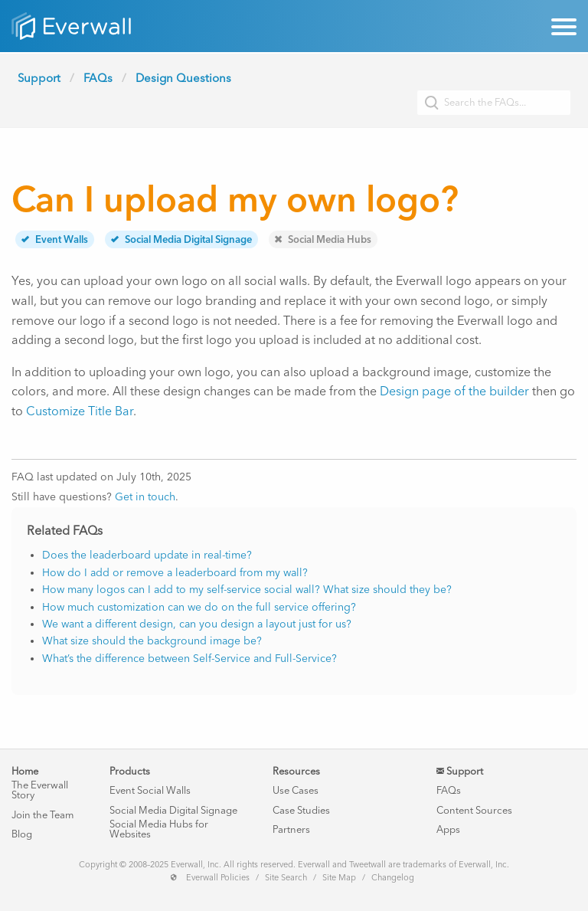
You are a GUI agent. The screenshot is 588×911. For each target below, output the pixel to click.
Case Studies (301, 810)
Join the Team (42, 815)
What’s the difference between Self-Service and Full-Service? (189, 659)
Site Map (339, 878)
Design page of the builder (454, 391)
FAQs (98, 78)
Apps (448, 829)
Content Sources (474, 810)
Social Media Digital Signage (181, 239)
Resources (296, 771)
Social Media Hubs (323, 239)
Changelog (393, 878)
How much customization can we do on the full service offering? (199, 607)
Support (39, 78)
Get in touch (145, 497)
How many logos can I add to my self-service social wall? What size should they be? (247, 590)
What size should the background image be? (152, 641)
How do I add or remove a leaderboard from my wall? (175, 573)
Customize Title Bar (80, 411)
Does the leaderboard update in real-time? (147, 555)
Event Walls (55, 239)
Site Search (286, 878)
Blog (22, 834)
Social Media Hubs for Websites (159, 829)
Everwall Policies (218, 878)
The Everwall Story (40, 790)
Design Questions (183, 78)
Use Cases (296, 790)
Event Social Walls (150, 790)
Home (25, 771)
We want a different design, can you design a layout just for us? (197, 624)
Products (130, 771)
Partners (291, 829)
